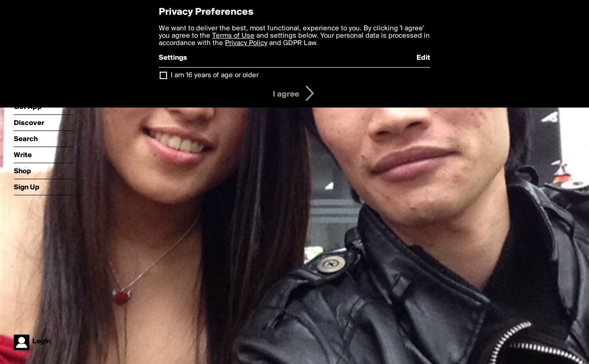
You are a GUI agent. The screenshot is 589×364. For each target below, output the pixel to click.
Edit (423, 58)
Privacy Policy (246, 43)
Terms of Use (233, 36)
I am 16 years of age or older (215, 75)
